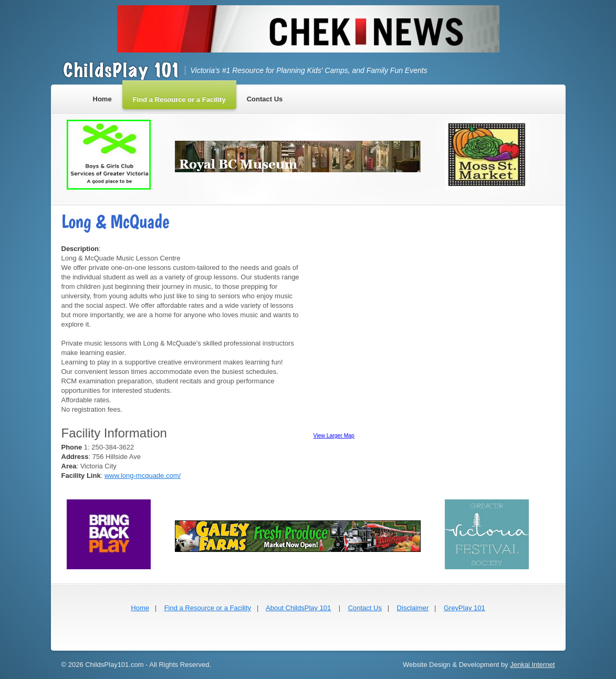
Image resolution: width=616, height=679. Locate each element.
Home (140, 608)
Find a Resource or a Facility (208, 608)
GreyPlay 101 (464, 608)
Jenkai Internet (532, 665)
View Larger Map (334, 436)
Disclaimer (413, 608)
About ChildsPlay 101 (298, 608)
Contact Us (365, 608)
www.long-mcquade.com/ (143, 476)
